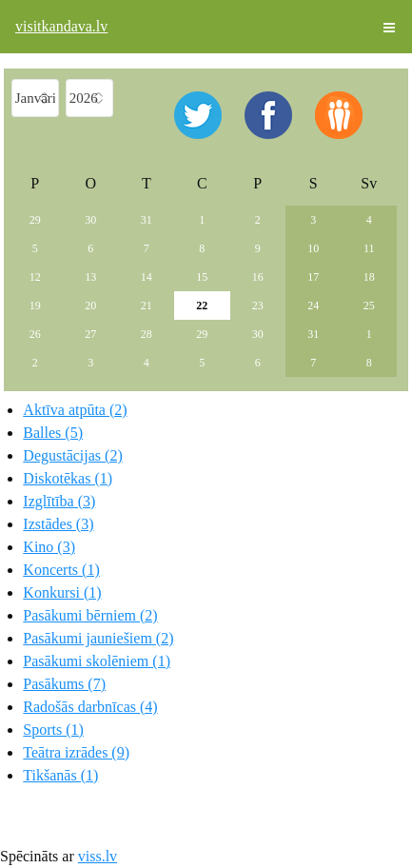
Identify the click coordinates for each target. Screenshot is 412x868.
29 (35, 220)
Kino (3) (49, 547)
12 (35, 277)
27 (90, 334)
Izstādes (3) (58, 524)
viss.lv (98, 856)
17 (313, 277)
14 (147, 277)
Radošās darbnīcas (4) (90, 707)
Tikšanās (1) (60, 775)
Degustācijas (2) (72, 455)
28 (147, 334)
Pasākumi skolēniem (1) (97, 661)
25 (369, 306)
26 (35, 334)
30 (90, 220)
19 (35, 306)
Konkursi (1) (62, 592)
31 (147, 220)
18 (369, 277)
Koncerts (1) (61, 570)
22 (202, 306)
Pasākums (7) (64, 684)
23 (258, 306)
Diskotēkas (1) (68, 478)
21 (147, 306)
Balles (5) (53, 433)
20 (90, 306)
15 (202, 277)
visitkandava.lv (61, 26)
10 (313, 248)
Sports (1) (53, 730)
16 (258, 277)
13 (90, 277)
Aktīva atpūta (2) (75, 410)
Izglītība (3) (59, 501)
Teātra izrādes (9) (76, 752)
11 (369, 248)
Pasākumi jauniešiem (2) (98, 638)
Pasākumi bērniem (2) (90, 615)
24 (313, 306)
